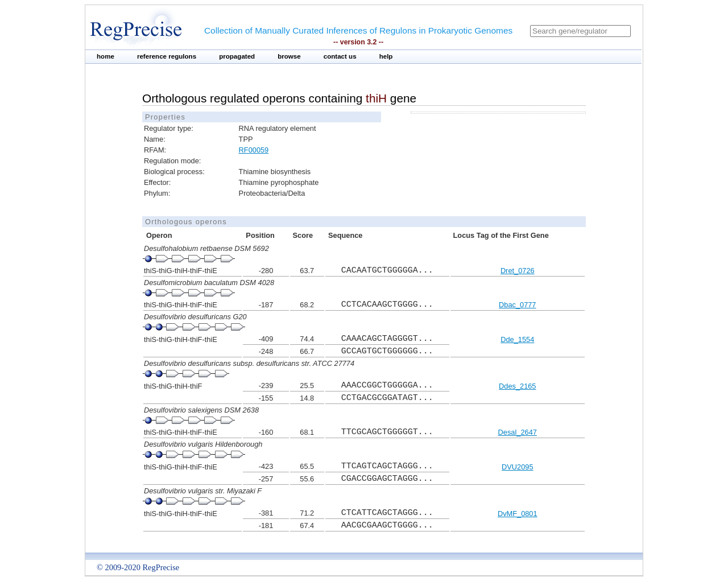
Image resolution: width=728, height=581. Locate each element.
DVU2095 (518, 467)
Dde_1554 (517, 339)
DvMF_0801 (518, 514)
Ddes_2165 (517, 386)
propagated (237, 56)
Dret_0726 (518, 271)
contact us (340, 56)
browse (289, 56)
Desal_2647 (518, 432)
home (106, 56)
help (386, 56)
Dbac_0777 (517, 305)
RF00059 (254, 150)
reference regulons (167, 56)
